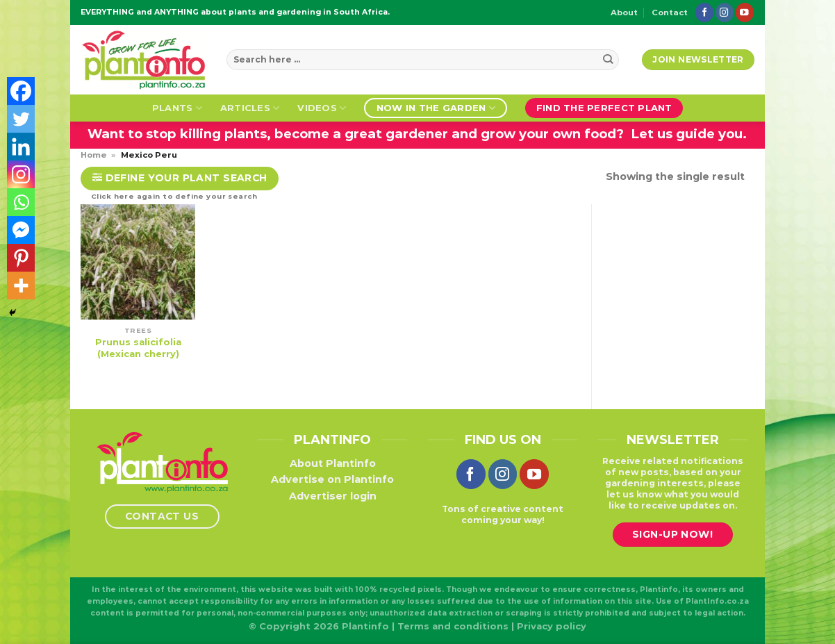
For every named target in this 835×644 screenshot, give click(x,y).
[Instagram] (21, 174)
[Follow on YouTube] (745, 12)
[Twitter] (21, 119)
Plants (177, 108)
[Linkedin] (21, 147)
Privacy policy (552, 626)
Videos (322, 108)
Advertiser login (333, 496)
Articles (250, 108)
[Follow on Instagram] (725, 12)
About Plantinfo (333, 463)
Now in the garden (436, 108)
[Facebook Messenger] (21, 230)
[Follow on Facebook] (704, 12)
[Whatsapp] (21, 202)
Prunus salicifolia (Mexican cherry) (138, 348)
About (624, 13)
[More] (21, 286)
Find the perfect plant (604, 108)
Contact (670, 13)
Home (94, 155)
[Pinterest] (21, 258)
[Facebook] (21, 91)
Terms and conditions (453, 626)
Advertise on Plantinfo (332, 479)
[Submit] (608, 60)
